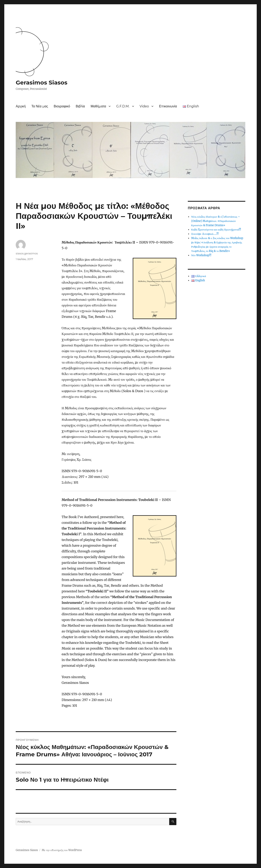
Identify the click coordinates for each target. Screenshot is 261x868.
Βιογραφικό (62, 106)
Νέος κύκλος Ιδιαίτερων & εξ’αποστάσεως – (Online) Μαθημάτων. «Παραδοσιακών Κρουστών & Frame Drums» (216, 221)
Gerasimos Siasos (41, 82)
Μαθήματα (98, 106)
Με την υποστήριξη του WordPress (62, 850)
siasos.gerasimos (27, 253)
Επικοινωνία (168, 106)
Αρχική (21, 106)
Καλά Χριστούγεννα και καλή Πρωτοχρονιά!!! (216, 230)
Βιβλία (80, 106)
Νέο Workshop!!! (201, 255)
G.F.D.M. (123, 106)
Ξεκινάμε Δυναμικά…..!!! (205, 234)
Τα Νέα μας (40, 106)
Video (144, 106)
